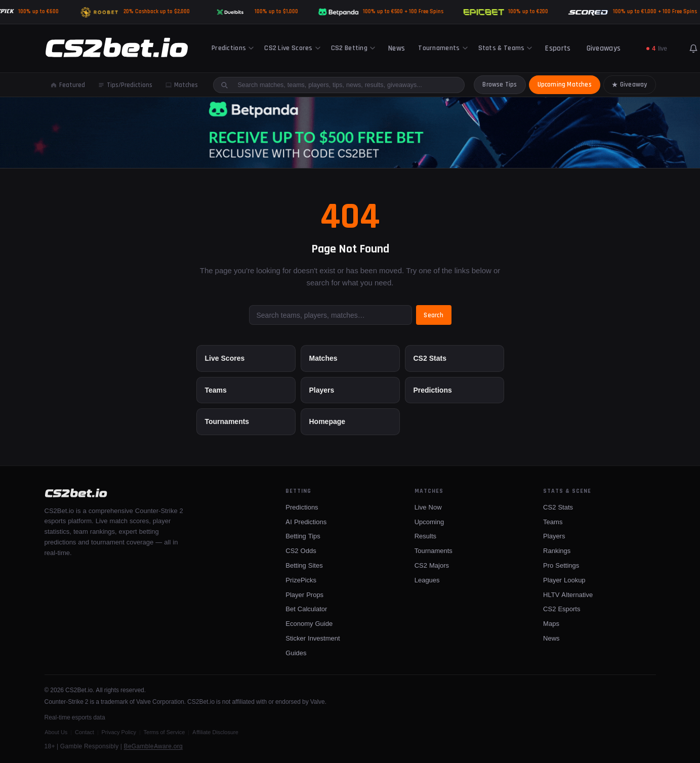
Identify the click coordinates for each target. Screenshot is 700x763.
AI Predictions (306, 522)
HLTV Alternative (568, 595)
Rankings (557, 550)
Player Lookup (564, 580)
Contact (85, 732)
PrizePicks (301, 580)
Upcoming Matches (565, 84)
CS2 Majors (432, 565)
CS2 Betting (353, 48)
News (397, 48)
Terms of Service (164, 732)
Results (425, 536)
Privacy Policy (119, 732)
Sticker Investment (313, 638)
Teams (216, 390)
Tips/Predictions (125, 85)
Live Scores (225, 358)
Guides (296, 653)
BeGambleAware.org (153, 746)
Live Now (428, 507)
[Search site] (345, 85)
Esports (558, 48)
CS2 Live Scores (292, 48)
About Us (56, 732)
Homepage (327, 421)
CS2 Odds (301, 550)
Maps (551, 623)
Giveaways (604, 48)
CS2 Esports (562, 609)
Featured (68, 85)
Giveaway (630, 84)
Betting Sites (304, 565)
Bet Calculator (306, 609)
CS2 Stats (430, 358)
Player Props (304, 595)
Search (436, 315)
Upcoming (429, 522)
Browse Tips (500, 84)
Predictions (233, 48)
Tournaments (443, 48)
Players (322, 390)
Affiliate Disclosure (215, 732)
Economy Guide (309, 623)
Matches (182, 85)
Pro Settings (561, 565)
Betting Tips (303, 536)
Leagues (427, 580)
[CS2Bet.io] (116, 49)
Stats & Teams (505, 48)
